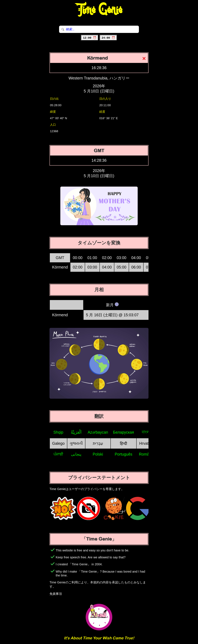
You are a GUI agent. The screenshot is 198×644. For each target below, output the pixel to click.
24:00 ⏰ (108, 38)
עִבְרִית (98, 443)
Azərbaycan (98, 432)
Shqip (58, 432)
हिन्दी (123, 444)
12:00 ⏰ (90, 38)
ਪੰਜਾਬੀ (58, 454)
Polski (98, 454)
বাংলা (146, 432)
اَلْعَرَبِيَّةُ (76, 432)
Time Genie (99, 10)
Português (123, 454)
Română (146, 454)
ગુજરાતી (76, 443)
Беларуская (124, 432)
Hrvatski (146, 443)
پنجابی (76, 454)
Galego (58, 443)
